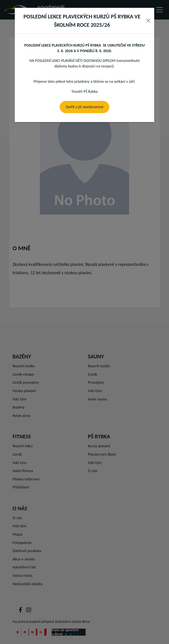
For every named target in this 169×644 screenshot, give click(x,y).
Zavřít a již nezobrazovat (84, 107)
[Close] (148, 21)
